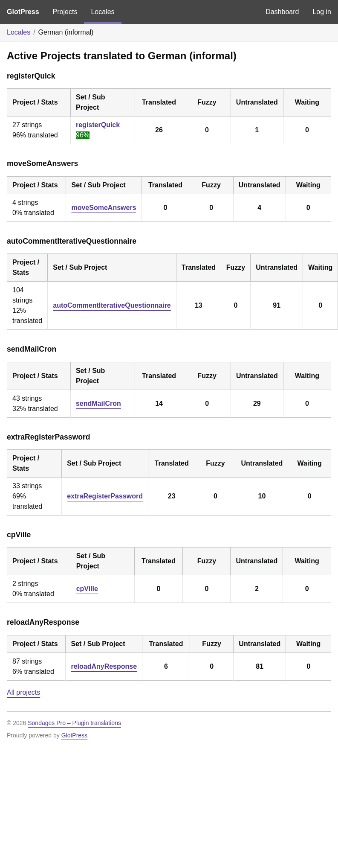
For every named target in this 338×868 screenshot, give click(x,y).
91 (277, 305)
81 (260, 666)
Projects (65, 12)
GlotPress (23, 12)
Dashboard (282, 12)
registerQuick (98, 125)
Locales (103, 12)
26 (159, 130)
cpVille (87, 589)
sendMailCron (98, 403)
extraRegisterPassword (105, 496)
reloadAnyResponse (104, 666)
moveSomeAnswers (104, 208)
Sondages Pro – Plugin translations (74, 723)
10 (262, 496)
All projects (23, 692)
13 (199, 305)
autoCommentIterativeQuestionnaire (112, 305)
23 (172, 496)
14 (159, 403)
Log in (322, 12)
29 (257, 403)
